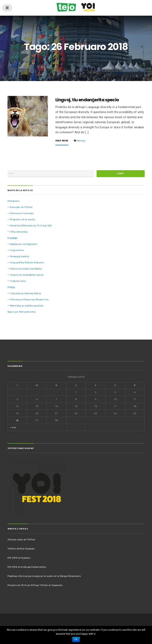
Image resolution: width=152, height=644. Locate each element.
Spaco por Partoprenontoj (23, 313)
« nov (13, 429)
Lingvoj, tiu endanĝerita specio (93, 100)
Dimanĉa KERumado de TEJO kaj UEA (32, 227)
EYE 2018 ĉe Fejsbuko (21, 559)
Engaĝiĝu (13, 240)
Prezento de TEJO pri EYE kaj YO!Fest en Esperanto (38, 587)
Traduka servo (19, 283)
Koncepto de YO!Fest (23, 209)
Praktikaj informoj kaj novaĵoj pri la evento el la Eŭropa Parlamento (47, 578)
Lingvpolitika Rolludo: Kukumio (29, 264)
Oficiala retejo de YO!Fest (23, 541)
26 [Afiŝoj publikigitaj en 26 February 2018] (17, 422)
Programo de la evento (24, 221)
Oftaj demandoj (19, 233)
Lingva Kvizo (18, 252)
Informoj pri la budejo (23, 215)
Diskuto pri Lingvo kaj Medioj (28, 270)
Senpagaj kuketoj (21, 258)
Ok (76, 639)
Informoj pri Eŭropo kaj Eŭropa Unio (31, 301)
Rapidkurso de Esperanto (25, 246)
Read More (63, 141)
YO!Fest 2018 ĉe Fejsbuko (23, 550)
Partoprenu (14, 203)
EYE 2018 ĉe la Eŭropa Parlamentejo (29, 568)
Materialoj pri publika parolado (28, 307)
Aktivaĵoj (83, 141)
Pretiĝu (12, 289)
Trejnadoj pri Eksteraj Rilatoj (27, 295)
